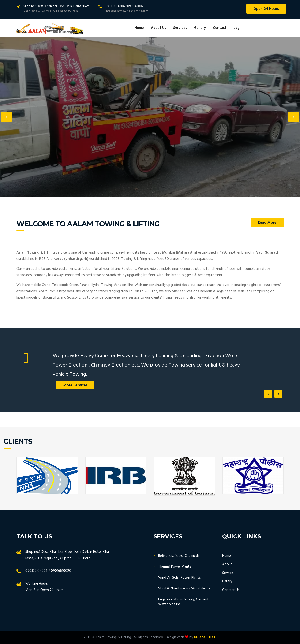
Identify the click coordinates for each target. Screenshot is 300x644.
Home (139, 28)
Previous (6, 117)
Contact (220, 28)
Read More (267, 223)
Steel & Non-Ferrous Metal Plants (184, 588)
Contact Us (231, 590)
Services (180, 28)
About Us (159, 28)
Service (228, 573)
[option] (150, 117)
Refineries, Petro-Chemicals (179, 556)
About (227, 564)
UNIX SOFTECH (205, 637)
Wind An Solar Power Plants (180, 578)
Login (238, 28)
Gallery (200, 28)
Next (294, 117)
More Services (75, 385)
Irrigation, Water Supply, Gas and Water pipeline (183, 602)
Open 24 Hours (266, 9)
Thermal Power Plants (175, 567)
